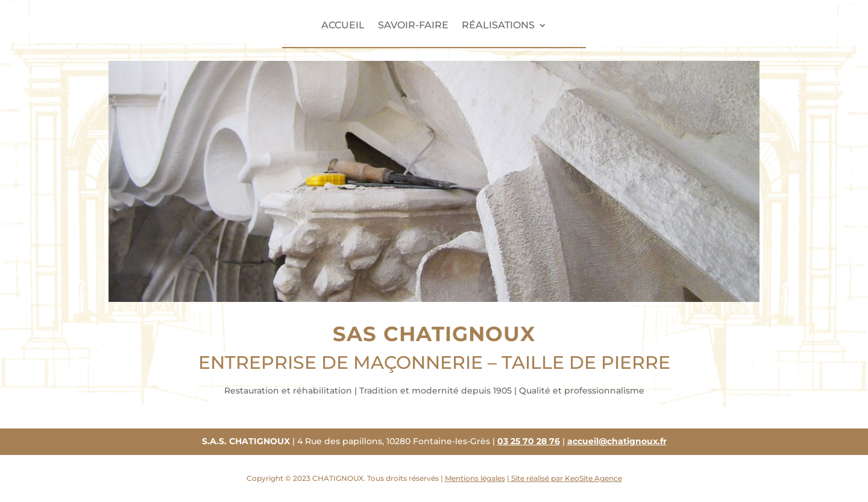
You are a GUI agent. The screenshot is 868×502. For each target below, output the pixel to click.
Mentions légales (475, 478)
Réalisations (498, 26)
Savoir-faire (413, 26)
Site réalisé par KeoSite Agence (566, 478)
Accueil (343, 26)
